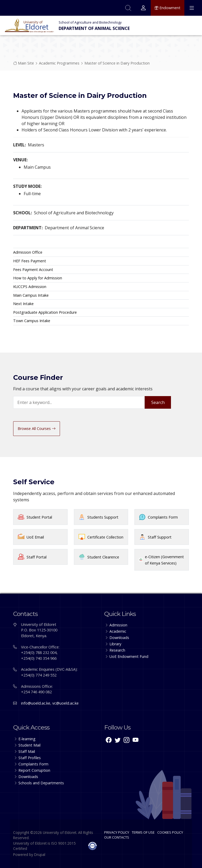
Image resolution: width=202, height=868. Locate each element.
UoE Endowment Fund (129, 656)
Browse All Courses (37, 428)
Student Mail (29, 745)
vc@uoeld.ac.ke (65, 703)
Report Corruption (34, 770)
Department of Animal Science (94, 28)
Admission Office (28, 252)
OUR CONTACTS (117, 837)
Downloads (119, 638)
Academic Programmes (59, 63)
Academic (118, 631)
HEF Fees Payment (30, 261)
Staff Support (160, 537)
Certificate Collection (105, 537)
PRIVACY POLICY (117, 832)
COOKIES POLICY (170, 832)
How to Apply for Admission (38, 278)
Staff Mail (27, 751)
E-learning (27, 739)
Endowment (168, 8)
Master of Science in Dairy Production (117, 63)
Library (115, 644)
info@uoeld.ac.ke (36, 703)
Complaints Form (163, 517)
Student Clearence (103, 557)
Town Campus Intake (32, 321)
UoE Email (35, 537)
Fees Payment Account (33, 270)
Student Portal (39, 517)
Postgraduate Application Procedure (45, 312)
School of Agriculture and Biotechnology (90, 22)
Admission (118, 625)
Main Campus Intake (31, 295)
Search (158, 402)
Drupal (40, 854)
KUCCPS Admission (30, 287)
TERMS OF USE (143, 832)
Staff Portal (37, 557)
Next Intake (23, 304)
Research (117, 650)
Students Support (103, 517)
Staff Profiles (30, 758)
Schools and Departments (41, 783)
